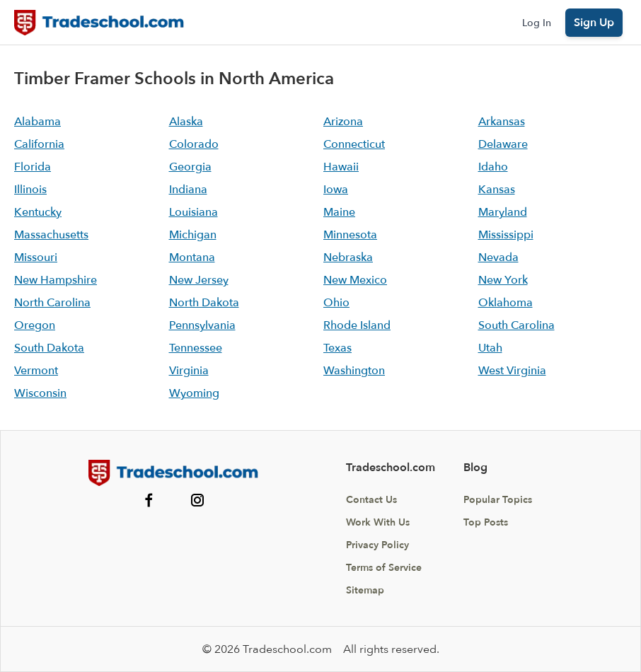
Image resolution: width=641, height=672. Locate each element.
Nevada (498, 257)
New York (503, 280)
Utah (490, 348)
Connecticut (354, 144)
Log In (537, 23)
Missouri (36, 257)
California (39, 144)
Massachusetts (51, 235)
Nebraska (348, 257)
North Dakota (204, 303)
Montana (192, 257)
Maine (339, 212)
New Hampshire (56, 280)
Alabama (37, 122)
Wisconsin (40, 393)
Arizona (343, 122)
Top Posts (486, 522)
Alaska (186, 122)
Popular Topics (498, 500)
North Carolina (52, 303)
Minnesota (350, 235)
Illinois (30, 190)
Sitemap (365, 590)
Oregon (35, 325)
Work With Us (378, 522)
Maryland (503, 212)
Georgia (190, 167)
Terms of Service (384, 568)
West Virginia (512, 371)
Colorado (194, 144)
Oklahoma (506, 303)
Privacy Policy (377, 545)
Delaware (503, 144)
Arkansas (502, 122)
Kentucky (38, 212)
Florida (33, 167)
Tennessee (196, 348)
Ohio (336, 303)
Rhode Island (357, 325)
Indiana (188, 190)
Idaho (493, 167)
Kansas (497, 190)
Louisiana (194, 212)
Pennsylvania (202, 325)
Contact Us (371, 500)
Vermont (36, 371)
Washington (354, 371)
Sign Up (594, 23)
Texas (337, 348)
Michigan (193, 235)
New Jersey (199, 280)
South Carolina (516, 325)
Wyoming (194, 393)
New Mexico (355, 280)
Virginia (189, 371)
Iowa (336, 190)
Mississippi (506, 235)
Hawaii (341, 167)
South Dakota (49, 348)
